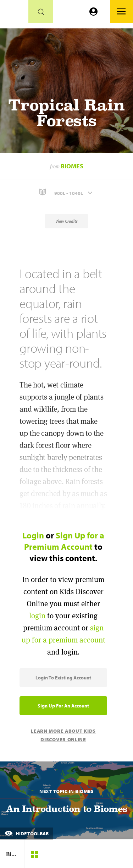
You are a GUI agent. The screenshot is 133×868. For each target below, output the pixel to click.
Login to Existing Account (63, 678)
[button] (66, 192)
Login (33, 535)
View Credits (66, 221)
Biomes (72, 166)
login (37, 616)
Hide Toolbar (27, 834)
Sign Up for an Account (63, 706)
